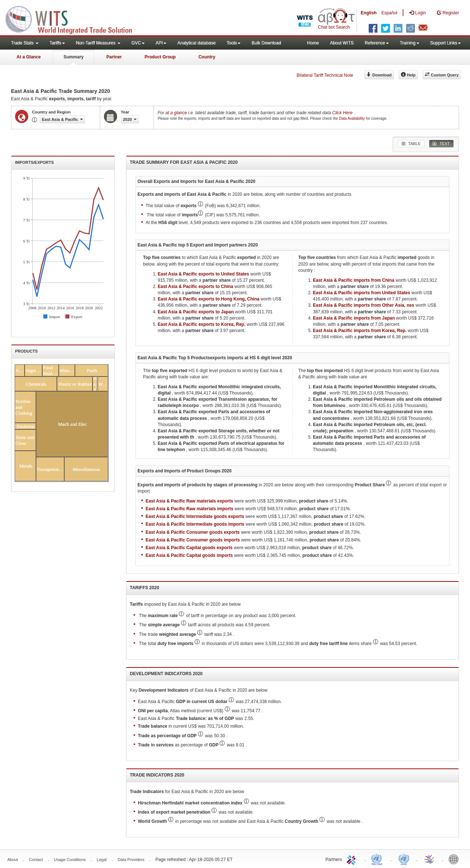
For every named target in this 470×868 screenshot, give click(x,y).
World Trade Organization (430, 859)
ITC (352, 859)
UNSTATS (404, 859)
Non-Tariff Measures (98, 43)
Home (313, 43)
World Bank (455, 859)
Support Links (446, 43)
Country (207, 57)
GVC (138, 43)
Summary (74, 57)
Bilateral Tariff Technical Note (325, 75)
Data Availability (352, 118)
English (368, 13)
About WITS (342, 43)
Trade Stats (25, 43)
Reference (377, 43)
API (161, 43)
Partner (114, 57)
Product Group (160, 57)
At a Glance (29, 57)
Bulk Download (266, 43)
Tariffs (57, 43)
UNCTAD (378, 859)
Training (410, 43)
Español (389, 13)
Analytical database (196, 43)
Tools (234, 43)
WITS (73, 18)
